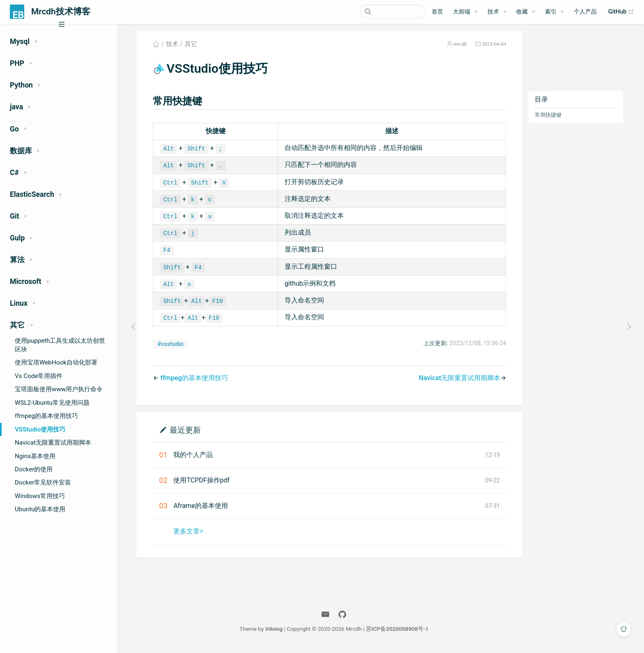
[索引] (554, 12)
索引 (551, 12)
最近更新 (188, 433)
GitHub (621, 12)
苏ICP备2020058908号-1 (402, 632)
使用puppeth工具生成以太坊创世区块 (60, 345)
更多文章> (191, 534)
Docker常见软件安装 (43, 482)
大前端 (462, 12)
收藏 (522, 12)
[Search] (384, 12)
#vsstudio (174, 347)
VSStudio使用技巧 (40, 429)
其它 (194, 47)
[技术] (497, 12)
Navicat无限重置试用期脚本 (53, 443)
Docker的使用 (34, 469)
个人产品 (585, 12)
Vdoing (279, 632)
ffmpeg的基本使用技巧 (46, 416)
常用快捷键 (551, 118)
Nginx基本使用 (35, 456)
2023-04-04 (497, 47)
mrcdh (463, 47)
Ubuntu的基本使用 (40, 509)
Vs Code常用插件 (39, 376)
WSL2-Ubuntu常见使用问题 (52, 403)
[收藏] (526, 12)
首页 (437, 12)
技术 (493, 12)
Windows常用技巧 (40, 496)
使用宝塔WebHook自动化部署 (56, 362)
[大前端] (465, 12)
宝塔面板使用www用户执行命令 (59, 389)
